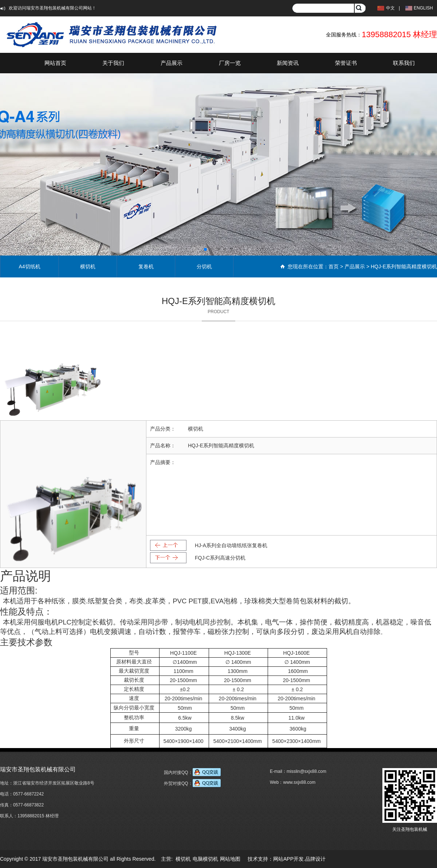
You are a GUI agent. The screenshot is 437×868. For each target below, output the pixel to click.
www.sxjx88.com (299, 782)
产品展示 (172, 63)
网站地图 (230, 859)
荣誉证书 (346, 63)
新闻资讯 (288, 63)
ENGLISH (423, 8)
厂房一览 (230, 63)
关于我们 (113, 63)
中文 (390, 8)
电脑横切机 (205, 859)
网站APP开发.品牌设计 (299, 859)
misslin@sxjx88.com (306, 771)
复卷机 (146, 266)
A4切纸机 (29, 266)
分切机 (204, 266)
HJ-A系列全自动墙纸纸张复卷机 (231, 545)
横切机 (88, 266)
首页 (334, 266)
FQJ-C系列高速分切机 (220, 558)
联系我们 (404, 63)
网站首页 (55, 63)
